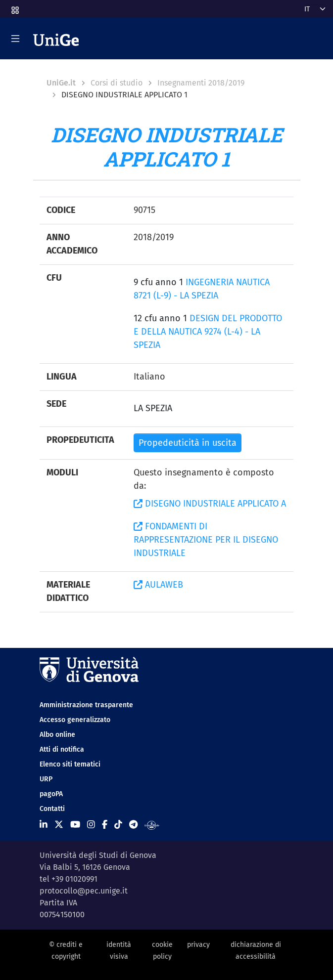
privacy (198, 945)
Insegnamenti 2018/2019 (201, 83)
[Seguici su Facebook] (105, 825)
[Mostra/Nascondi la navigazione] (15, 39)
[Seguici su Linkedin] (44, 825)
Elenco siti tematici (70, 764)
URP (46, 779)
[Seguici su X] (59, 825)
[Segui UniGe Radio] (152, 825)
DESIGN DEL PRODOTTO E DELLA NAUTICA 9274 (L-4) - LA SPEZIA (208, 332)
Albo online (57, 735)
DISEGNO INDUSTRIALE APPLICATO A (210, 504)
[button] (14, 7)
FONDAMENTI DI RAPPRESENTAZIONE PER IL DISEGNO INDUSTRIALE (206, 540)
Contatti (52, 809)
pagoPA (51, 794)
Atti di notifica (62, 749)
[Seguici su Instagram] (91, 825)
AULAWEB (158, 585)
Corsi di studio (117, 83)
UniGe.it (61, 83)
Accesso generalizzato (75, 720)
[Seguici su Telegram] (133, 825)
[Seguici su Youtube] (75, 825)
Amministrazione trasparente (86, 705)
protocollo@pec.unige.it (84, 891)
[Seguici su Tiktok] (118, 825)
